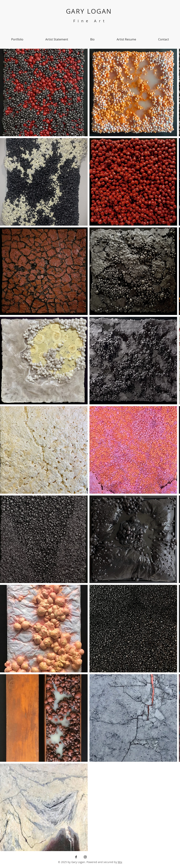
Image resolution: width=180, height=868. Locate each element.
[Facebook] (76, 857)
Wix (120, 862)
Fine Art (90, 21)
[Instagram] (85, 857)
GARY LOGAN (90, 11)
